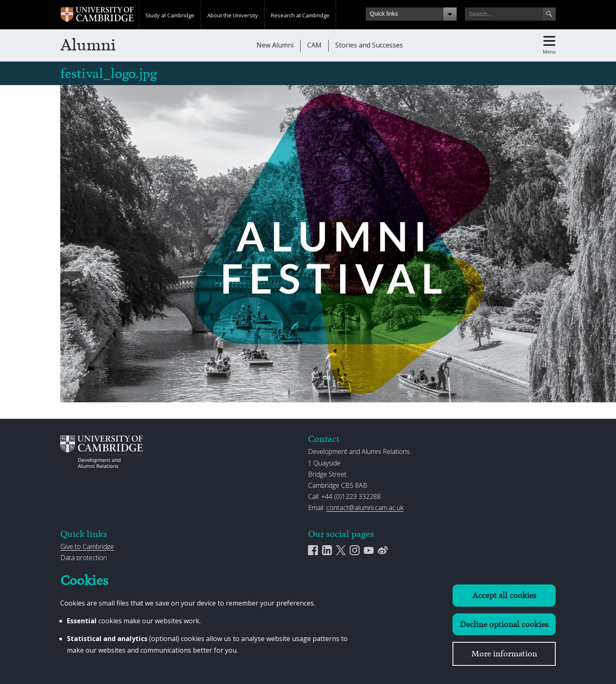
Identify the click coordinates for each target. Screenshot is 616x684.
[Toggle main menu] (549, 45)
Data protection (84, 558)
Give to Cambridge (87, 546)
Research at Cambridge (300, 15)
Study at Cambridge (170, 15)
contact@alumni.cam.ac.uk (365, 508)
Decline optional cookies (504, 624)
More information (504, 654)
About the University (233, 15)
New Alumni (275, 45)
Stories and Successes (369, 45)
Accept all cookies (504, 595)
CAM (314, 45)
